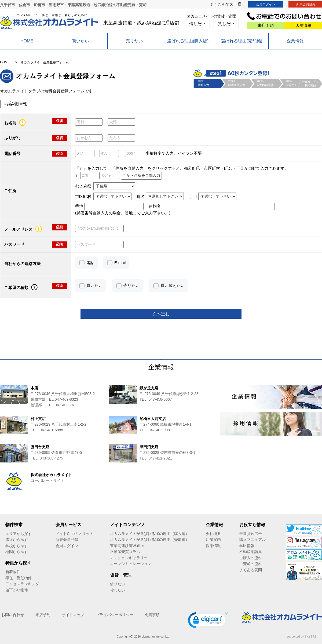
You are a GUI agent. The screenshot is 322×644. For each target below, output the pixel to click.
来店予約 (266, 25)
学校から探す (17, 546)
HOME (27, 41)
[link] (208, 621)
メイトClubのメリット (74, 534)
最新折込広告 (251, 534)
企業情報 (295, 41)
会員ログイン (266, 4)
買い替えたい (173, 285)
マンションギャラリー (129, 558)
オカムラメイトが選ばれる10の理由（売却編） (150, 540)
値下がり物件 (17, 590)
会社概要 (213, 534)
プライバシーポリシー (115, 615)
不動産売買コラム (125, 552)
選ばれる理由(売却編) (242, 41)
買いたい (80, 41)
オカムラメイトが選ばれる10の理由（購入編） (150, 534)
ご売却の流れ (251, 564)
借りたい (197, 23)
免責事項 (152, 615)
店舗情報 (303, 25)
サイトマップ (73, 615)
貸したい (226, 23)
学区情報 (247, 546)
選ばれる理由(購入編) (188, 41)
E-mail (120, 263)
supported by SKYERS (302, 636)
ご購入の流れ (251, 558)
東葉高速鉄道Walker (127, 546)
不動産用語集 (251, 552)
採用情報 (213, 546)
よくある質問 (251, 570)
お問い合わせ (13, 615)
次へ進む (161, 314)
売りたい (134, 41)
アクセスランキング (22, 584)
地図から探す (17, 552)
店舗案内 (213, 540)
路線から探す (17, 540)
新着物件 (13, 572)
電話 (90, 263)
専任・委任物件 (19, 578)
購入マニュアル (253, 540)
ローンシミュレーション (131, 564)
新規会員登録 (67, 540)
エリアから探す (19, 534)
